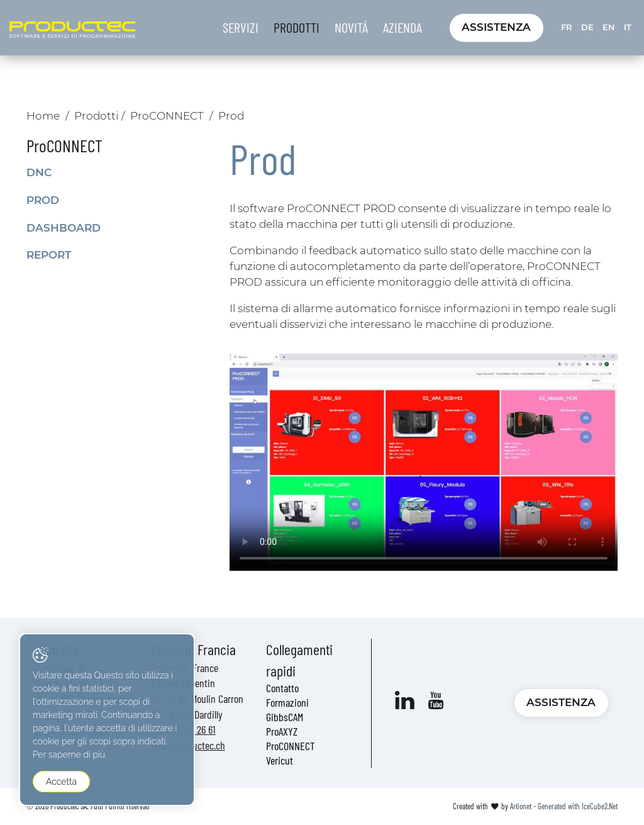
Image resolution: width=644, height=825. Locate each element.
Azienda (402, 27)
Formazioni (287, 702)
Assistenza (496, 27)
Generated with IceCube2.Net (578, 806)
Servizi (241, 27)
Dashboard (64, 228)
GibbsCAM (285, 717)
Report (49, 255)
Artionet (521, 806)
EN (609, 27)
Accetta (61, 782)
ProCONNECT (167, 116)
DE (587, 27)
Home (43, 116)
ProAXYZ (282, 731)
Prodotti (297, 27)
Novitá (351, 27)
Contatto (282, 688)
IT (628, 27)
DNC (39, 172)
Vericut (280, 760)
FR (567, 27)
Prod (43, 200)
